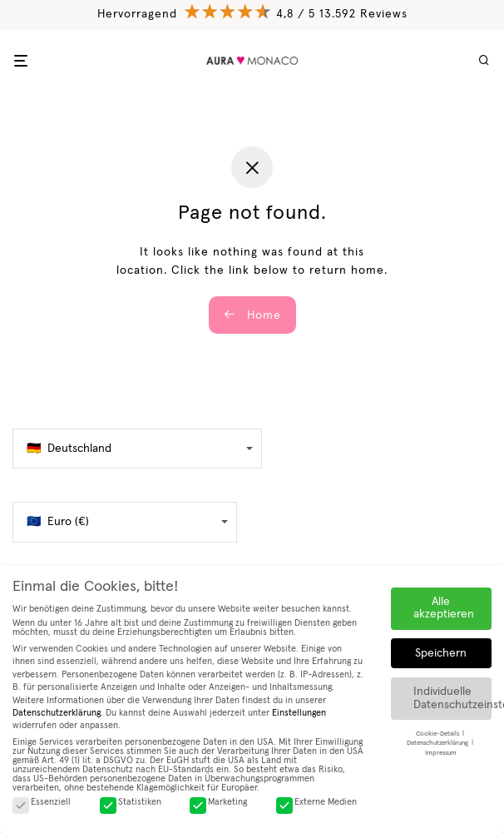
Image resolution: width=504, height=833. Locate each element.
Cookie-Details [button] (438, 734)
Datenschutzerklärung (57, 713)
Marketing (218, 802)
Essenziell (42, 802)
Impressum (441, 753)
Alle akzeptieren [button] (444, 608)
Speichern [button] (441, 653)
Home (252, 315)
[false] (137, 449)
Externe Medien (316, 802)
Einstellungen (299, 713)
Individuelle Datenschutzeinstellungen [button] (452, 698)
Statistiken (131, 802)
